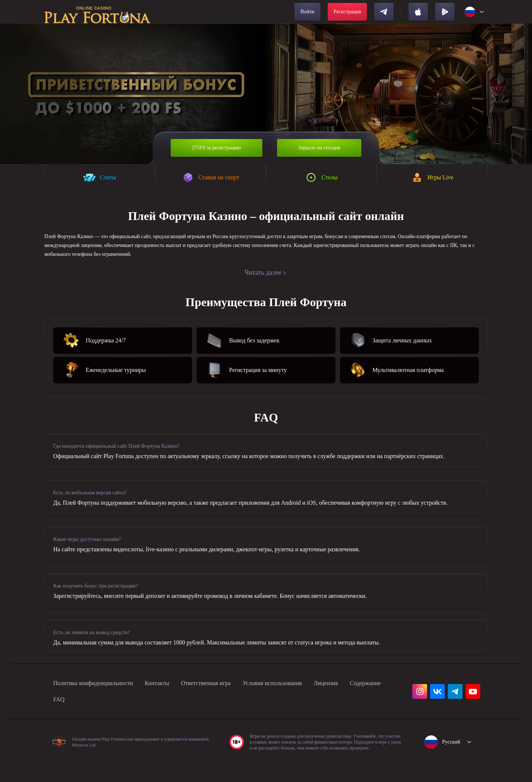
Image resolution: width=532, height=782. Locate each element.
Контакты (174, 702)
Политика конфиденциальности (100, 702)
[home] (97, 12)
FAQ (108, 718)
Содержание (72, 718)
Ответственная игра (229, 702)
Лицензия (367, 702)
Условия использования (306, 702)
